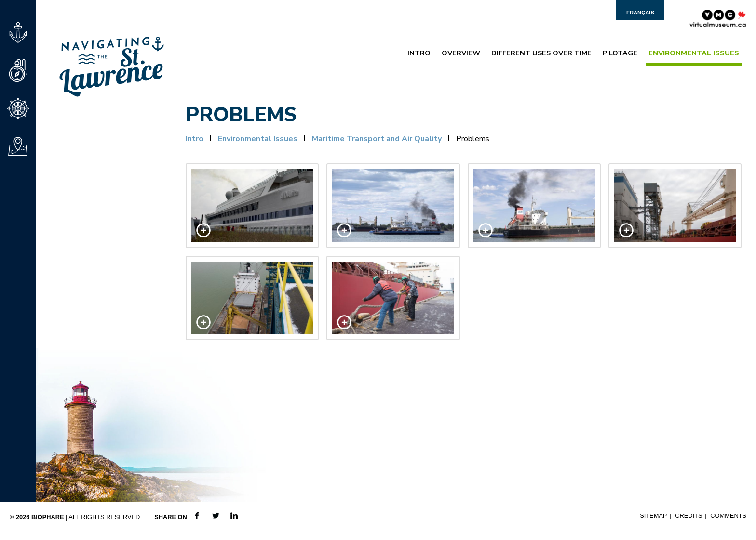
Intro (419, 53)
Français (640, 13)
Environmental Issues (694, 53)
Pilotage (620, 53)
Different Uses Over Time (541, 53)
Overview (461, 53)
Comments (728, 516)
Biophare (48, 517)
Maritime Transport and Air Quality (377, 139)
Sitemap (653, 516)
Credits (688, 516)
